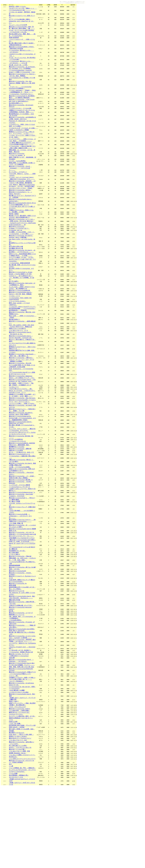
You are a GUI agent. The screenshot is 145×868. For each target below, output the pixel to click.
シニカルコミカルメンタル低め (19, 765)
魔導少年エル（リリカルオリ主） (19, 787)
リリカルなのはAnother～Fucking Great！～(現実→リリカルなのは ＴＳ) (22, 78)
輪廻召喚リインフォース (17, 678)
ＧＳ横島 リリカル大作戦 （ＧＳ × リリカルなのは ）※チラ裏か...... (22, 257)
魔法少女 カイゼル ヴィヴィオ (19, 722)
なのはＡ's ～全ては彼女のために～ (21, 304)
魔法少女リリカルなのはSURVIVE (20, 320)
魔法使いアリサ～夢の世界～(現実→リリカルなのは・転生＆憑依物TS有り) (22, 239)
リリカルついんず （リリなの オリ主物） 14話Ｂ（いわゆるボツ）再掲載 (23, 142)
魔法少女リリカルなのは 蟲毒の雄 (20, 495)
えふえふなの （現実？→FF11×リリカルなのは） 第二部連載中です (22, 317)
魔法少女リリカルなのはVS (17, 630)
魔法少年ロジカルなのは (17, 250)
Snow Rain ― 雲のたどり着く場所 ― (21, 811)
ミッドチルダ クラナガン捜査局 (19, 535)
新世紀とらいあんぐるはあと (18, 813)
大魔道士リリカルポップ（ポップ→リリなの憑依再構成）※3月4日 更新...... (22, 122)
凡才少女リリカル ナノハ (17, 433)
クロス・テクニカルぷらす (17, 781)
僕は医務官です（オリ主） (17, 608)
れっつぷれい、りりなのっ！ (18, 189)
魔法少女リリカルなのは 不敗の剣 (20, 614)
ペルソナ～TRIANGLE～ (16, 753)
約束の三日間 (13, 797)
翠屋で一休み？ (14, 775)
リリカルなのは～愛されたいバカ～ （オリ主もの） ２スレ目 (22, 68)
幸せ (10, 844)
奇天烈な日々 (13, 836)
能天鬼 (12, 674)
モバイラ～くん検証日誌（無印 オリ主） (22, 791)
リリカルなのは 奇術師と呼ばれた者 (21, 720)
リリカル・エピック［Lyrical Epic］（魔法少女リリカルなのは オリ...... (22, 196)
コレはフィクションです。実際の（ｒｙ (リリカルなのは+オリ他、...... (23, 10)
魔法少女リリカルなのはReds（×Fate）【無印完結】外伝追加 (22, 52)
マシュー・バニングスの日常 (18, 27)
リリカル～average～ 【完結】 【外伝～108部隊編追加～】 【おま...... (22, 100)
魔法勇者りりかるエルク (17, 809)
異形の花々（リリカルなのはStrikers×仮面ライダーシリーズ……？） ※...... (22, 591)
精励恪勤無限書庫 (15, 624)
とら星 (11, 846)
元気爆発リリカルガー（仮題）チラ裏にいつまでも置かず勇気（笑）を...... (22, 750)
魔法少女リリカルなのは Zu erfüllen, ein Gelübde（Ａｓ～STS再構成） (22, 74)
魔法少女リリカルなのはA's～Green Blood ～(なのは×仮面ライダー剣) (21, 301)
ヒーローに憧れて (15, 612)
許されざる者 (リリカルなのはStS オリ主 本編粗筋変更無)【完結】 (22, 462)
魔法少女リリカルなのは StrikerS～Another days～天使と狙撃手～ (21, 456)
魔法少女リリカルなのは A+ (18, 644)
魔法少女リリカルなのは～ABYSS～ (20, 209)
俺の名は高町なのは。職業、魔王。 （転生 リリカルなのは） (22, 38)
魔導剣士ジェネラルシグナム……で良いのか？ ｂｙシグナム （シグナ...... (22, 146)
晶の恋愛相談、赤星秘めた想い (19, 856)
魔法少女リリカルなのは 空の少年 (20, 400)
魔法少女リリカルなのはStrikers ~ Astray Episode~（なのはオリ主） (21, 371)
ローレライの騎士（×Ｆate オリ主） (21, 284)
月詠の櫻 (12, 726)
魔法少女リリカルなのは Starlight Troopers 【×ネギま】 (21, 546)
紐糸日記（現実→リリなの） (18, 7)
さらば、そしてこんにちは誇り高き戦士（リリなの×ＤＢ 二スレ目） (22, 34)
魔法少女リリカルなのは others (20, 783)
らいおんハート (14, 427)
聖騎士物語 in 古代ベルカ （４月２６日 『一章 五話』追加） (22, 617)
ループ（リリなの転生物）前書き (20, 21)
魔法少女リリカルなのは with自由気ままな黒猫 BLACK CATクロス (22, 130)
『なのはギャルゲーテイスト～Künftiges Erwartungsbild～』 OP (22, 247)
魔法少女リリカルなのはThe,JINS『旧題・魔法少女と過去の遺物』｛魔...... (22, 30)
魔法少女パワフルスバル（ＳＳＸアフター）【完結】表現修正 (22, 841)
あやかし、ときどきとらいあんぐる (20, 826)
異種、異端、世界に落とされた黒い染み (22, 737)
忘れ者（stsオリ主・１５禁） (19, 71)
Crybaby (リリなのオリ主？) (19, 252)
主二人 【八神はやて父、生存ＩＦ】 (22, 499)
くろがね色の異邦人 (15, 684)
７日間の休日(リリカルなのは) (19, 724)
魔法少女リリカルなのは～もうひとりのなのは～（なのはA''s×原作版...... (22, 703)
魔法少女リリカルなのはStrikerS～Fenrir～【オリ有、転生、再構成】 (21, 323)
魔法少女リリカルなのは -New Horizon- (22, 439)
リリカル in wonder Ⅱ (17, 171)
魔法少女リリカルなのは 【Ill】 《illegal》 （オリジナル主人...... (20, 185)
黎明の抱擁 (12, 646)
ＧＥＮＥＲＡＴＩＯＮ (16, 858)
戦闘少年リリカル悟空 (16, 497)
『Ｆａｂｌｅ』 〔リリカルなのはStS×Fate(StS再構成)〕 (20, 96)
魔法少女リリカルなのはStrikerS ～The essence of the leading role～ (22, 420)
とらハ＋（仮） (14, 747)
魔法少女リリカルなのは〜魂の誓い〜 (21, 529)
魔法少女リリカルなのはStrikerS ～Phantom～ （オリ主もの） (21, 730)
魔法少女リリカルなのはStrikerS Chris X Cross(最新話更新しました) (22, 224)
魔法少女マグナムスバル (17, 652)
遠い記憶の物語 (14, 610)
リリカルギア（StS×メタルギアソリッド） (22, 338)
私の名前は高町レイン (16, 113)
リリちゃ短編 (13, 854)
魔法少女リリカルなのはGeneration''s (22, 543)
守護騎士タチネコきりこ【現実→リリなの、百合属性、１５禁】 (21, 232)
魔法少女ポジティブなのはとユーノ (20, 815)
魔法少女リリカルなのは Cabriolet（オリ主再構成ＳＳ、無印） (22, 313)
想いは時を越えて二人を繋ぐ (18, 824)
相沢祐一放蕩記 (14, 235)
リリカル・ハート (15, 326)
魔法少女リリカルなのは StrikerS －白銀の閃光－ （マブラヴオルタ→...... (22, 277)
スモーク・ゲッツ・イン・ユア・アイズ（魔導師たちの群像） (22, 397)
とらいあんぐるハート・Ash (18, 817)
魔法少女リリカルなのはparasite (20, 459)
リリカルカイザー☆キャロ (17, 487)
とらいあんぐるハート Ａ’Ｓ (18, 364)
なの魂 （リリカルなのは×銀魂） (20, 515)
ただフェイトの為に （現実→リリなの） (22, 445)
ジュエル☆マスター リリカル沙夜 (20, 119)
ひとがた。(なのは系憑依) (17, 177)
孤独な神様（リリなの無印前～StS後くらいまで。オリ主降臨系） (22, 180)
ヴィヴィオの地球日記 (16, 485)
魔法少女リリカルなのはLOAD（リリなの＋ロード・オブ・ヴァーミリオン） (22, 442)
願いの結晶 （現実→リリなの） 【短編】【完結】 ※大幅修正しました (21, 424)
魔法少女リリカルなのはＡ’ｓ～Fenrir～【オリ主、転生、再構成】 (22, 82)
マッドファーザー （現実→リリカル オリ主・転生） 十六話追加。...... (22, 154)
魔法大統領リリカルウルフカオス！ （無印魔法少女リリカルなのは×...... (22, 574)
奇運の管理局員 (14, 41)
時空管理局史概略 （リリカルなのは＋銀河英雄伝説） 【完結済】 (22, 341)
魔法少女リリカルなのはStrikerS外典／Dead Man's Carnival (22, 695)
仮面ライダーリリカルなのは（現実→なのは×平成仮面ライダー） (22, 518)
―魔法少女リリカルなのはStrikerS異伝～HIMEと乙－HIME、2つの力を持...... (22, 597)
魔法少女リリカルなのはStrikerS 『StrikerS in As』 (21, 367)
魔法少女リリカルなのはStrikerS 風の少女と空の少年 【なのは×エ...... (22, 659)
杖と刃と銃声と (14, 310)
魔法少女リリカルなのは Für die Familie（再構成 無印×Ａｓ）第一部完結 (22, 91)
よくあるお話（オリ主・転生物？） (20, 718)
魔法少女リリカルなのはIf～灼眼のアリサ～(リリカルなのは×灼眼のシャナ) (22, 744)
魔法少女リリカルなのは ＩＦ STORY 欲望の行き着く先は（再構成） (22, 526)
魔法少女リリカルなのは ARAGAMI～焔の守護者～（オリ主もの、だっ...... (22, 707)
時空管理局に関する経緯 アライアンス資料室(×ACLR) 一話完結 (22, 802)
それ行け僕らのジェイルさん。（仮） (21, 429)
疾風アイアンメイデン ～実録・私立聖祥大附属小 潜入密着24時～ (22, 778)
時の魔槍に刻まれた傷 (16, 274)
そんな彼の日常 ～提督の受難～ (19, 785)
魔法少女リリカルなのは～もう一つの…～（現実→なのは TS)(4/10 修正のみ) (22, 243)
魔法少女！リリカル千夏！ (17, 828)
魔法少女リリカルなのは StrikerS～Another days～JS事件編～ (21, 261)
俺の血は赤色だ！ (15, 352)
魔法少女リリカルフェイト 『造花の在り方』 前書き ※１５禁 (22, 452)
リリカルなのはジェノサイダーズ (19, 537)
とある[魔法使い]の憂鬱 (17, 763)
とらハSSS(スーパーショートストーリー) (22, 838)
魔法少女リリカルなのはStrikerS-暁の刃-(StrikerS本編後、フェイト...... (22, 734)
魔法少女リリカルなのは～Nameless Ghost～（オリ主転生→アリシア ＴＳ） (22, 416)
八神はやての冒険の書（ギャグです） (21, 668)
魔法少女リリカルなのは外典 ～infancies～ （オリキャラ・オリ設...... (20, 569)
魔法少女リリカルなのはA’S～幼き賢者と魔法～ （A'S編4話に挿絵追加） (22, 106)
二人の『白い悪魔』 (15, 799)
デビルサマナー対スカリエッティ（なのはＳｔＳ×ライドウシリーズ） (22, 478)
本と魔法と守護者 (15, 553)
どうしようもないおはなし (17, 332)
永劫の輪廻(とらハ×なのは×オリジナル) (22, 594)
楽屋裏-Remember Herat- (18, 832)
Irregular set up (16, 254)
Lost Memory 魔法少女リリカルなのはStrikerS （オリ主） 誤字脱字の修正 (22, 204)
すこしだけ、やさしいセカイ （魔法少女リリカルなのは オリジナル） (22, 474)
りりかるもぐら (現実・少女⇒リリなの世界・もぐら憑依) (22, 138)
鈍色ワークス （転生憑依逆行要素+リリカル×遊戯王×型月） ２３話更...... (22, 281)
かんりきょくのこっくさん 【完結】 (21, 207)
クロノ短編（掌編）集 (16, 578)
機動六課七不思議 (15, 662)
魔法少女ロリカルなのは (17, 169)
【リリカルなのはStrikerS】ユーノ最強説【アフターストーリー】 (22, 412)
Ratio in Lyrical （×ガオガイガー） (22, 431)
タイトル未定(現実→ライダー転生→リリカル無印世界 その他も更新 (22, 404)
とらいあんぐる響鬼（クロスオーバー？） (22, 834)
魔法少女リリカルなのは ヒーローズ (21, 676)
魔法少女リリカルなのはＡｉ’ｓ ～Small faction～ (21, 212)
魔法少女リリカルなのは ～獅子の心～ (21, 394)
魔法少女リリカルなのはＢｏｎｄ (19, 501)
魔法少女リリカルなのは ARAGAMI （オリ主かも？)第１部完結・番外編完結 (22, 200)
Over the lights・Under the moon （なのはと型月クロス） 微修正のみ (22, 359)
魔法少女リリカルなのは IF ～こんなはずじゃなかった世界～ (22, 581)
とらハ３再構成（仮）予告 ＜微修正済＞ (22, 848)
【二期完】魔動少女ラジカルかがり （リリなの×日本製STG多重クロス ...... (22, 158)
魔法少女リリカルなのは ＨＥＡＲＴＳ (22, 588)
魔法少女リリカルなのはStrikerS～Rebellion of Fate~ (21, 466)
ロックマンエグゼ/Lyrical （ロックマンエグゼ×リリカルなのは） (22, 851)
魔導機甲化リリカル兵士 (17, 493)
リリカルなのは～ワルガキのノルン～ (21, 103)
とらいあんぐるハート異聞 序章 (19, 830)
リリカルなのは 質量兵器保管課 (19, 290)
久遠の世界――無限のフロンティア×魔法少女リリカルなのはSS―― (22, 641)
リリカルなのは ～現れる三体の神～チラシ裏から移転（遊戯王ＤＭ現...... (22, 162)
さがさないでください (16, 789)
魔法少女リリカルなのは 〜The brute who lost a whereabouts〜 (22, 110)
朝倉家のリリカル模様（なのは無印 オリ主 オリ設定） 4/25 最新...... (22, 436)
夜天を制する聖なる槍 (16, 272)
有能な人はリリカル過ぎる (17, 362)
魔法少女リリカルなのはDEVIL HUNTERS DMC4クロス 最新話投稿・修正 (22, 490)
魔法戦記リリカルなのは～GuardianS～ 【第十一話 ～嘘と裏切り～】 (22, 391)
